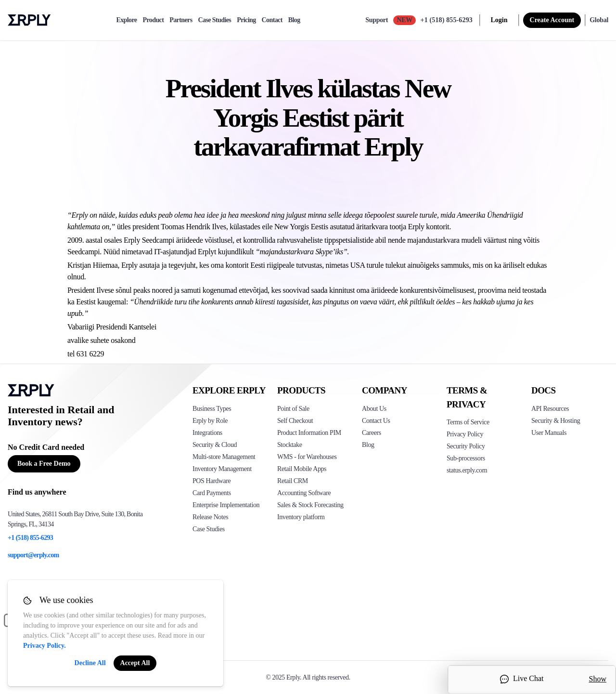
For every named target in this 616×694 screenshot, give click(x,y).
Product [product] (153, 20)
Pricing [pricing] (246, 20)
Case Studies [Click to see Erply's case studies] (209, 529)
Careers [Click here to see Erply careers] (372, 433)
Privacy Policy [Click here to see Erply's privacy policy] (465, 434)
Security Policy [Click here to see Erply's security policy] (466, 446)
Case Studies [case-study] (215, 20)
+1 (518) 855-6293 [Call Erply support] (447, 20)
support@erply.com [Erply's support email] (33, 555)
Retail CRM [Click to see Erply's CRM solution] (293, 481)
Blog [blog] (294, 20)
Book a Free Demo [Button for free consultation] (44, 464)
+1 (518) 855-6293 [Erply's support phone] (30, 538)
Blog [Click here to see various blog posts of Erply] (368, 445)
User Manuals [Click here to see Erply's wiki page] (549, 433)
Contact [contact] (272, 20)
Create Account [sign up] (552, 20)
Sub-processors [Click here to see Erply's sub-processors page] (466, 458)
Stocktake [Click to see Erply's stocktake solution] (289, 445)
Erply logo (29, 20)
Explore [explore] (126, 20)
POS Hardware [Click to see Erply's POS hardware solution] (212, 481)
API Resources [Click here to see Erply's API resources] (550, 409)
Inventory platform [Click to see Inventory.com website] (301, 517)
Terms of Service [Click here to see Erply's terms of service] (468, 422)
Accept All (135, 663)
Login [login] (499, 20)
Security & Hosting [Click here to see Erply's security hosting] (556, 421)
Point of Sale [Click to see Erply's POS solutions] (293, 409)
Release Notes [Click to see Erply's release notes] (210, 517)
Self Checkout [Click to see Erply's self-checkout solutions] (295, 421)
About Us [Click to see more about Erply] (374, 409)
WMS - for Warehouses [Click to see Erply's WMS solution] (307, 457)
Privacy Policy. (45, 646)
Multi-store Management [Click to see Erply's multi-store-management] (224, 457)
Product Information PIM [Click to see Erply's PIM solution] (309, 433)
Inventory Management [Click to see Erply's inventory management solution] (222, 469)
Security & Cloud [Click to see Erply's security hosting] (215, 445)
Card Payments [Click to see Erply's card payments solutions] (212, 493)
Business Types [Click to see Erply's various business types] (212, 409)
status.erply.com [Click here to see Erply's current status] (467, 470)
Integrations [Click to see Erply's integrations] (207, 433)
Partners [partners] (181, 20)
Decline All (90, 663)
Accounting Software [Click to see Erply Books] (304, 493)
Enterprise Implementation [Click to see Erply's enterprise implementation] (226, 505)
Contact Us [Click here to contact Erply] (376, 421)
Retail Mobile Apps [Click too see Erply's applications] (302, 469)
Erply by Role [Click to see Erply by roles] (210, 421)
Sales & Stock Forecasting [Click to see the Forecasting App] (310, 505)
